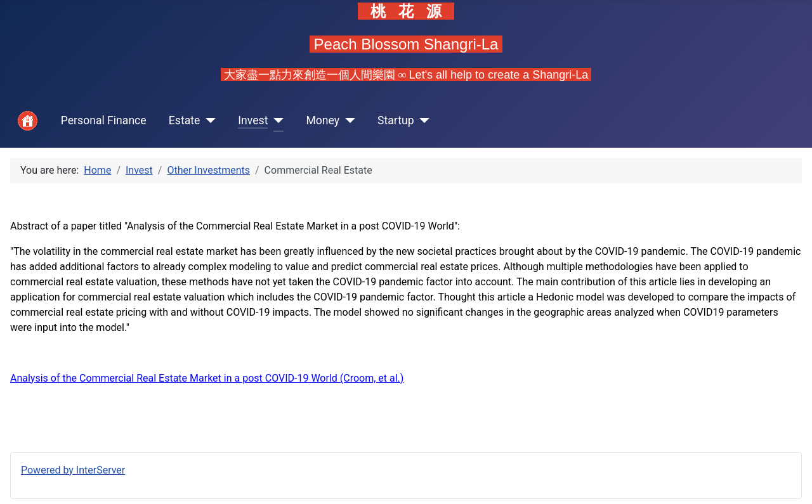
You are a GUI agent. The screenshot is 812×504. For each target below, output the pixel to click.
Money (323, 120)
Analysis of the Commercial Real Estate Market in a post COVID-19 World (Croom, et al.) (207, 378)
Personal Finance (104, 120)
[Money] (347, 121)
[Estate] (208, 121)
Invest (253, 120)
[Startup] (422, 121)
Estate (185, 120)
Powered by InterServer (73, 470)
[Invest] (276, 121)
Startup (396, 120)
